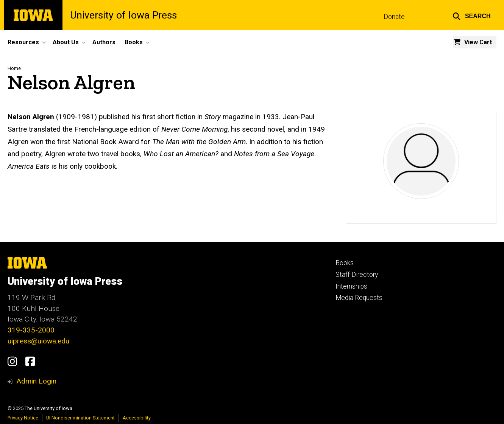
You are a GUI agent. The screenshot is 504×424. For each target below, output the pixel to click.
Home (14, 68)
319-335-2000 (31, 330)
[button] (472, 15)
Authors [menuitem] (104, 42)
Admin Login (36, 381)
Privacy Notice (23, 418)
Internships (351, 286)
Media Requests (359, 298)
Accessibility (137, 418)
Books (345, 263)
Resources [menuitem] (23, 42)
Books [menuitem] (134, 42)
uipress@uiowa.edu (38, 341)
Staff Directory (357, 275)
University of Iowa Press (123, 15)
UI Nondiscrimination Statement (80, 418)
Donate (394, 17)
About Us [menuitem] (66, 42)
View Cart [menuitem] (478, 42)
